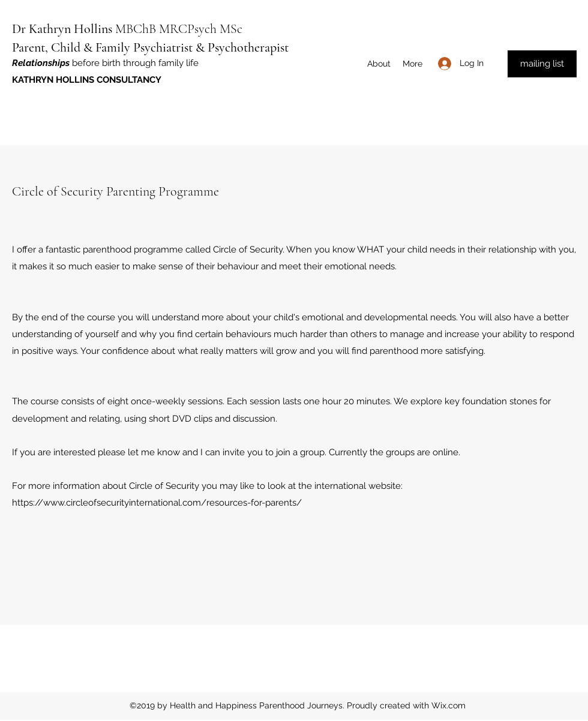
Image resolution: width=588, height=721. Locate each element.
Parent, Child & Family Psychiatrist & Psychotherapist (150, 47)
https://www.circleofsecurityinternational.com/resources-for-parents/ (157, 503)
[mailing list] (542, 64)
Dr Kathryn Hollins (62, 29)
